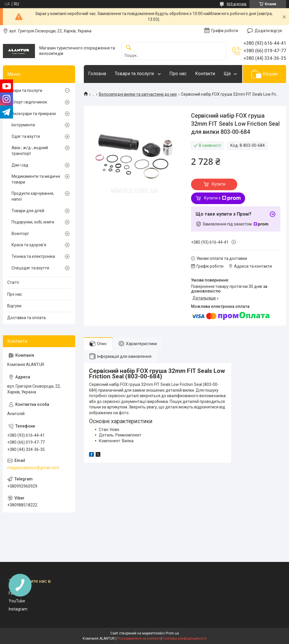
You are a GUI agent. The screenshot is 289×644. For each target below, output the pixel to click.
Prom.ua (172, 633)
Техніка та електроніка (33, 256)
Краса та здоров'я (29, 245)
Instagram (18, 609)
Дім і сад (20, 165)
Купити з (222, 198)
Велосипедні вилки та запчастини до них (138, 94)
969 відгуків (237, 4)
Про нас (178, 74)
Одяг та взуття (26, 136)
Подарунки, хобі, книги (33, 222)
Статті (13, 282)
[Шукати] (129, 48)
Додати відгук (268, 31)
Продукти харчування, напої (33, 196)
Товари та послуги (135, 74)
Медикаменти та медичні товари (36, 179)
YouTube (17, 601)
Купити (219, 184)
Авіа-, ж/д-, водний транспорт (30, 151)
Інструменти (23, 125)
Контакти (205, 74)
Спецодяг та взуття (30, 268)
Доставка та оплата (26, 318)
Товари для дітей (28, 211)
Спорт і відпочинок (29, 102)
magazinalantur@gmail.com (33, 468)
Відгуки (14, 306)
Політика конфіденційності (185, 639)
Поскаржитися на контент (139, 639)
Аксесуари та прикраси (34, 114)
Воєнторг (20, 234)
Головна (97, 74)
